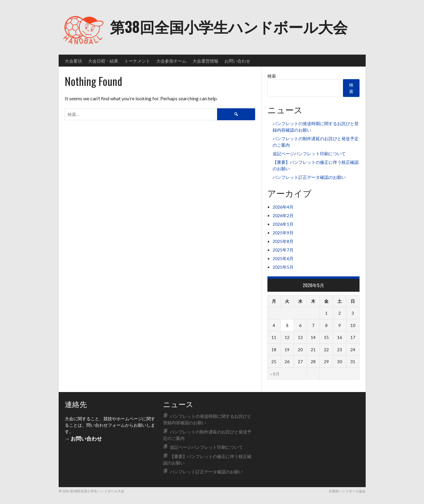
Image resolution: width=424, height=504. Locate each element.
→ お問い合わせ (84, 439)
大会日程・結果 (103, 61)
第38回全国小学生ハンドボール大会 (229, 26)
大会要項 (73, 61)
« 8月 (275, 374)
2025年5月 (283, 267)
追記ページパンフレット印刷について (309, 154)
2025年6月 (283, 258)
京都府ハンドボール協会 (347, 491)
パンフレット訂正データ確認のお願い (309, 177)
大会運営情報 (205, 61)
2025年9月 (283, 233)
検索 (272, 76)
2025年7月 (283, 250)
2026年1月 (283, 224)
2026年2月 (283, 215)
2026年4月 (283, 207)
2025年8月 (283, 241)
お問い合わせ (237, 61)
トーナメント (137, 61)
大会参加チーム (171, 61)
